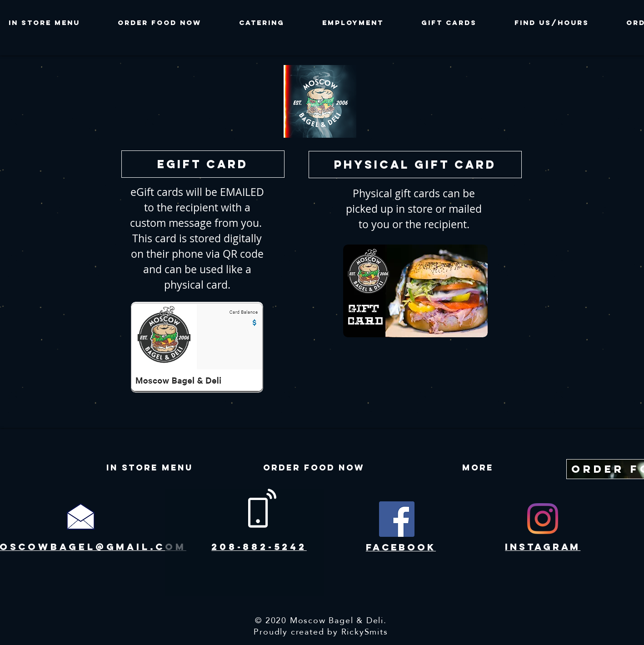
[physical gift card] (415, 165)
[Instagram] (543, 519)
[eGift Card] (203, 164)
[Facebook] (397, 519)
